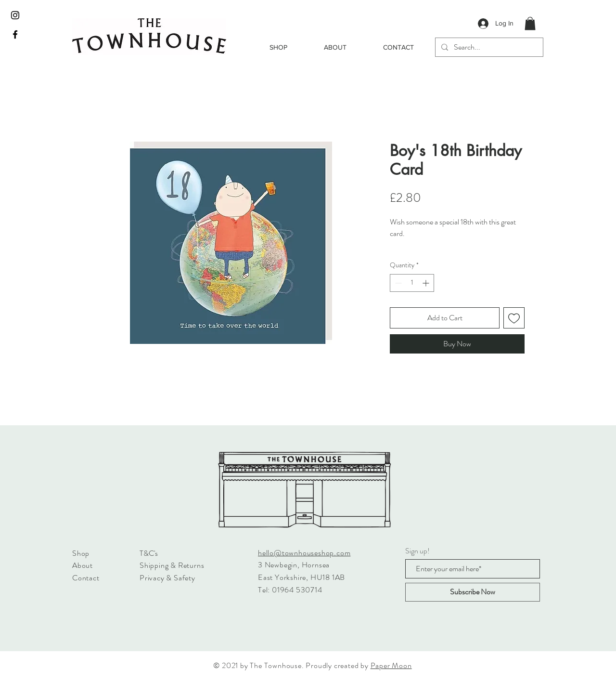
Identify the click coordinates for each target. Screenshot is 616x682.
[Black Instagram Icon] (15, 15)
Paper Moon (391, 665)
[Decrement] (397, 283)
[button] (530, 23)
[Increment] (427, 283)
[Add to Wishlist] (514, 318)
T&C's (149, 553)
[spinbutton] (412, 283)
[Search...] (488, 47)
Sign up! (417, 551)
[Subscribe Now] (473, 592)
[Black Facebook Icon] (15, 34)
